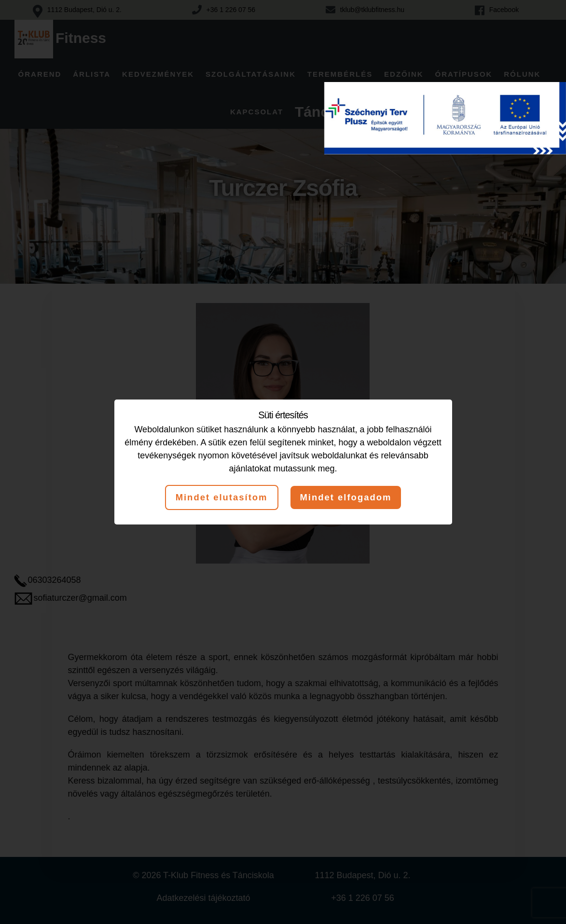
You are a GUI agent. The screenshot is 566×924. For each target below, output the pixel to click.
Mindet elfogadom (349, 497)
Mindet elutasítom (218, 497)
